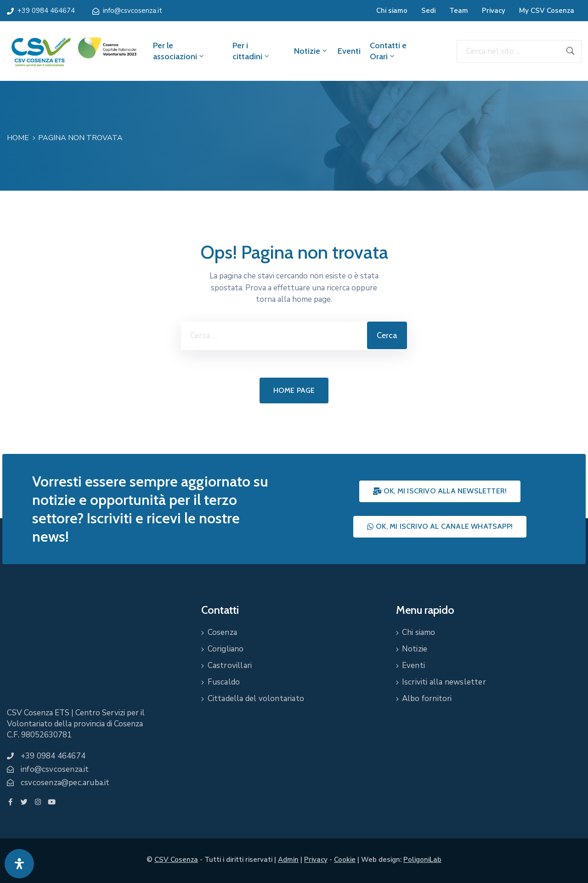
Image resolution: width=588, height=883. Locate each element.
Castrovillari (230, 665)
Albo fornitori (427, 699)
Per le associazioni (179, 51)
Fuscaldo (224, 682)
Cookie (345, 860)
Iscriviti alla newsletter (444, 682)
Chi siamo (392, 11)
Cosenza (222, 632)
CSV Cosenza (176, 860)
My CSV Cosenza (547, 11)
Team (459, 11)
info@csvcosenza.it (133, 11)
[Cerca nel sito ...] (508, 51)
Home (18, 138)
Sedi (428, 11)
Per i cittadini (252, 51)
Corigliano (226, 649)
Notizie (311, 51)
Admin (288, 860)
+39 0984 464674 (46, 11)
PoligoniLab (422, 860)
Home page (294, 390)
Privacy (494, 11)
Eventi (349, 51)
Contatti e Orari (388, 51)
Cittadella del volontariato (256, 699)
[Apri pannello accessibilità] (19, 864)
